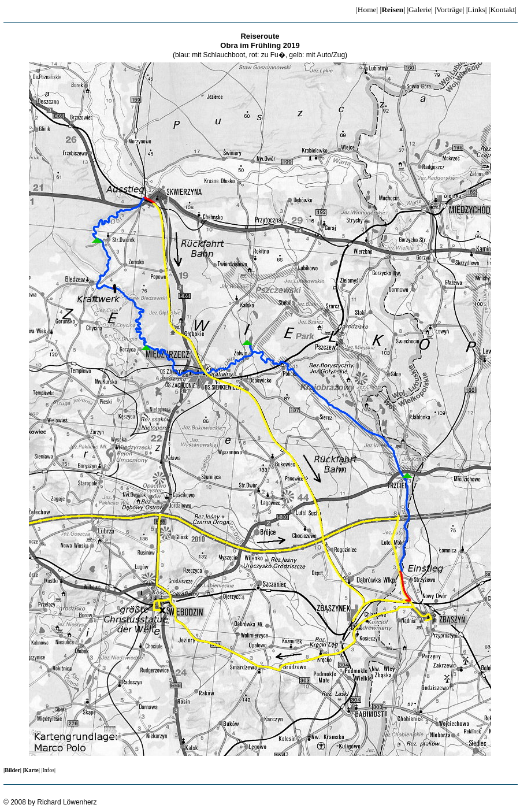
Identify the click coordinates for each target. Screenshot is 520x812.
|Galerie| (420, 10)
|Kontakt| (503, 10)
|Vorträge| (449, 10)
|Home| (367, 10)
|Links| (477, 10)
